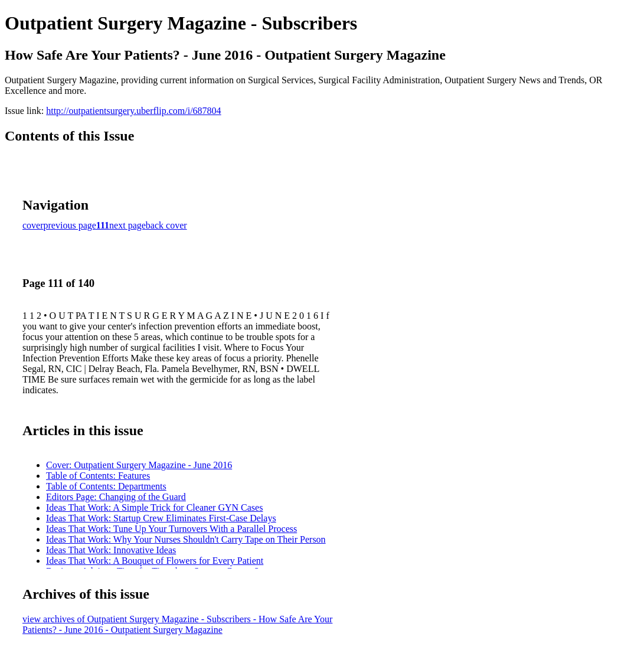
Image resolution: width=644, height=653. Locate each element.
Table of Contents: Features (98, 476)
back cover (166, 225)
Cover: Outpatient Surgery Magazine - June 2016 (139, 465)
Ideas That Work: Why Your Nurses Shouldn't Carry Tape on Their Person (186, 539)
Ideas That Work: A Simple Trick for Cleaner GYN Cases (154, 507)
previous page (70, 225)
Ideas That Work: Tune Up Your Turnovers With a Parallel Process (171, 529)
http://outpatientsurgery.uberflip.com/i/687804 (133, 111)
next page (128, 225)
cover (33, 225)
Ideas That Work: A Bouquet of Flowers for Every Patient (155, 561)
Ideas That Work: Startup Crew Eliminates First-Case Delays (161, 518)
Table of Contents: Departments (106, 486)
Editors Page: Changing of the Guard (116, 497)
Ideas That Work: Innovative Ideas (111, 550)
